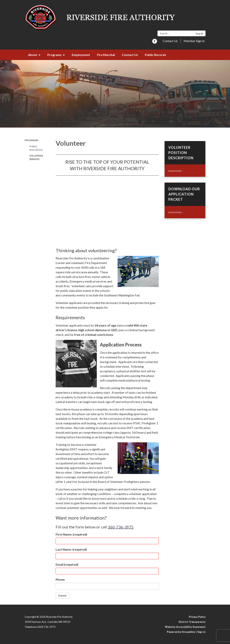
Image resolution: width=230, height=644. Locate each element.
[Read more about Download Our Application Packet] (185, 200)
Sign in (201, 632)
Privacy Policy (197, 617)
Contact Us (170, 41)
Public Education (36, 148)
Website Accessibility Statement (185, 627)
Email (67, 564)
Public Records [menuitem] (156, 55)
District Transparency (192, 622)
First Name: (71, 534)
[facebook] (155, 42)
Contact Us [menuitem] (130, 55)
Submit (62, 595)
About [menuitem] (33, 55)
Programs (31, 140)
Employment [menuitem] (81, 55)
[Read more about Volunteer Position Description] (185, 159)
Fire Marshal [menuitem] (106, 55)
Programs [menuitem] (54, 55)
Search (199, 34)
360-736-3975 (121, 527)
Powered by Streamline (181, 632)
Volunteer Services (36, 157)
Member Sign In (194, 41)
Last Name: (71, 549)
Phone (60, 579)
